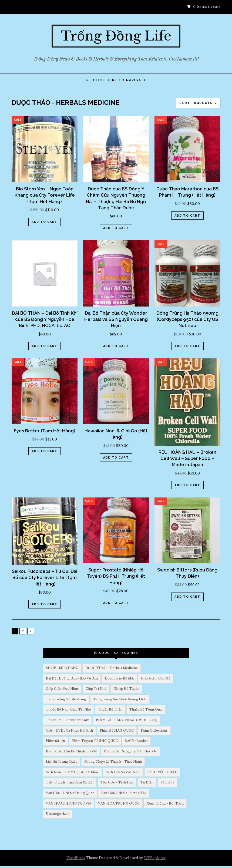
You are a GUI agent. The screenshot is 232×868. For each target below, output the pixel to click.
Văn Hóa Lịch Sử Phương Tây (124, 793)
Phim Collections (154, 731)
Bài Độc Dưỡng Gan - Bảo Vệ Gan (72, 678)
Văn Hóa (167, 782)
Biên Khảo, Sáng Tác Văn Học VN (130, 751)
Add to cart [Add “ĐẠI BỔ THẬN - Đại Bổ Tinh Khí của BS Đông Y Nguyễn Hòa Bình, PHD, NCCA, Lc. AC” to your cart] (45, 346)
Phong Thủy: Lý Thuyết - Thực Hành (113, 762)
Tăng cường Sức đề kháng (66, 699)
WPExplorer (155, 858)
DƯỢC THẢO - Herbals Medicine (112, 668)
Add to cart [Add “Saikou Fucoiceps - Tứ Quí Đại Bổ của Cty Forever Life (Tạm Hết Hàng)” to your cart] (45, 604)
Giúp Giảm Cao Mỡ (156, 678)
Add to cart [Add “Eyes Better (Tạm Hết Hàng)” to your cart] (45, 451)
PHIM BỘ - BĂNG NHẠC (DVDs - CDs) (127, 720)
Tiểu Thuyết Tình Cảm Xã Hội (70, 782)
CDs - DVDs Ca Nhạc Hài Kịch (69, 731)
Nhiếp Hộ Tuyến (126, 689)
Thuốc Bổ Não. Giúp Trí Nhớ (68, 709)
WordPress (76, 858)
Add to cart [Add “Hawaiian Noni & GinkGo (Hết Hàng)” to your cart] (116, 458)
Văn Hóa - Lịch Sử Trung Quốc (70, 793)
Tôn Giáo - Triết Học (117, 782)
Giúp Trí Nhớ (96, 689)
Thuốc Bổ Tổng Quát (146, 709)
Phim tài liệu (56, 741)
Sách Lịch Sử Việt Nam (123, 772)
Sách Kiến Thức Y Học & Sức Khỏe (72, 772)
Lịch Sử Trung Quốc (62, 762)
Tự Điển (147, 782)
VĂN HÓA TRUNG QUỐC (119, 803)
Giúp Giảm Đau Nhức (62, 689)
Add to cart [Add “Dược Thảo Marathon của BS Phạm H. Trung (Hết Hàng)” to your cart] (187, 216)
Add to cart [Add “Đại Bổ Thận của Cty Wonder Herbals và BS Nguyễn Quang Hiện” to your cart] (116, 346)
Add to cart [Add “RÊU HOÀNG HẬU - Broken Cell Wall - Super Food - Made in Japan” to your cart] (187, 485)
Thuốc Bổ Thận (110, 709)
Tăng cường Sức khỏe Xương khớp (120, 699)
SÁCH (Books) (136, 741)
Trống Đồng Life (116, 36)
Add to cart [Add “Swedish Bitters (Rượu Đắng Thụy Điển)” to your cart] (187, 597)
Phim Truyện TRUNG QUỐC (95, 741)
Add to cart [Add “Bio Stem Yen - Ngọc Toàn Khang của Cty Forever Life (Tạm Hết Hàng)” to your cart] (45, 222)
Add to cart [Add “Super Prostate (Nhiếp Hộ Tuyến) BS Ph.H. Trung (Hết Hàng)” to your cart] (116, 603)
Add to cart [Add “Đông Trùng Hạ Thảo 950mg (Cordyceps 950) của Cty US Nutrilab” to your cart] (187, 346)
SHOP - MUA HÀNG (62, 668)
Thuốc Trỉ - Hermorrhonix (67, 720)
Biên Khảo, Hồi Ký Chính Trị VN (71, 751)
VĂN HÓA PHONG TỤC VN (68, 803)
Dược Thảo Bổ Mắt (119, 678)
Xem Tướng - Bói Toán (165, 803)
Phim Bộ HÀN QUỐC (117, 731)
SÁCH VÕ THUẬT (162, 772)
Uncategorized (58, 814)
